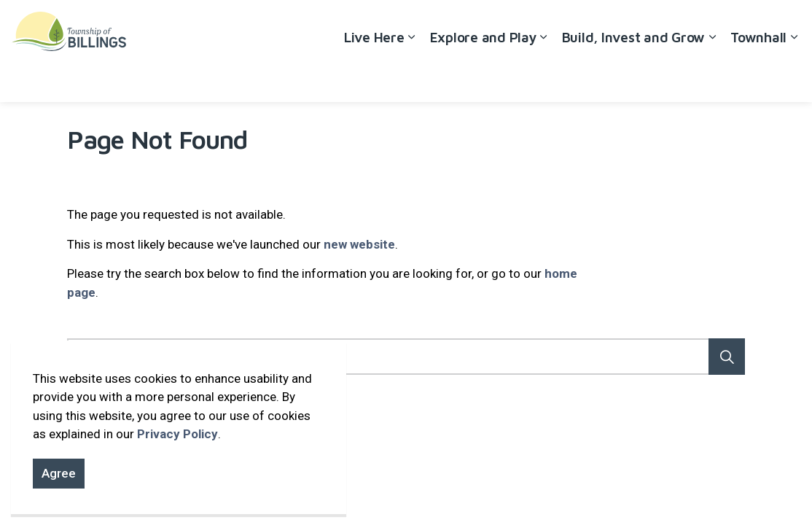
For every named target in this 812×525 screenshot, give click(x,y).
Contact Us (733, 26)
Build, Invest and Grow (634, 77)
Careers (672, 26)
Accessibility (609, 26)
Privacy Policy (177, 434)
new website (359, 244)
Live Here (374, 77)
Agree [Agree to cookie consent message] (59, 474)
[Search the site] (406, 357)
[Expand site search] (786, 26)
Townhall (758, 77)
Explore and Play (483, 77)
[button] (727, 357)
